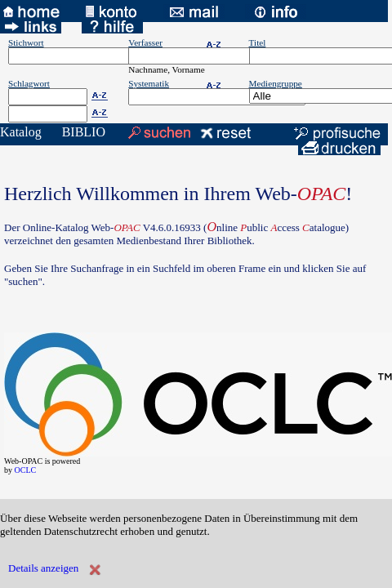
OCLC (26, 470)
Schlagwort (29, 83)
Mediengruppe (276, 83)
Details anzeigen (43, 568)
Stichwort (26, 42)
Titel (258, 42)
